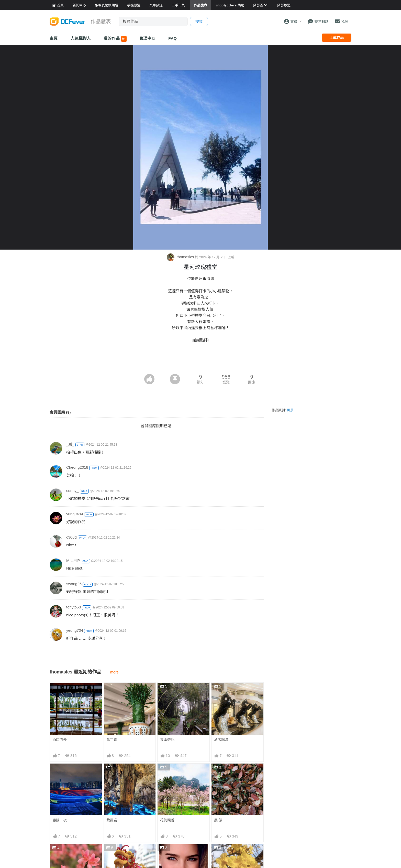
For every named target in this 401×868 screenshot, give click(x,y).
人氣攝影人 (81, 38)
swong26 (74, 584)
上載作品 (337, 38)
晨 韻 (218, 820)
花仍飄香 (167, 820)
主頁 (54, 38)
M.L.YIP (73, 560)
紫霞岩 (112, 820)
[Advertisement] (201, 360)
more (114, 672)
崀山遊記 (167, 740)
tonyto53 (74, 607)
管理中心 (148, 38)
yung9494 (75, 514)
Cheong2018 (77, 467)
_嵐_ (70, 444)
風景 (290, 410)
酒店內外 (60, 740)
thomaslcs (181, 257)
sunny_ (72, 491)
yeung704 (75, 630)
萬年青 (112, 740)
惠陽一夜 (60, 820)
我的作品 (115, 39)
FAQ (173, 38)
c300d (71, 537)
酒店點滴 (221, 740)
